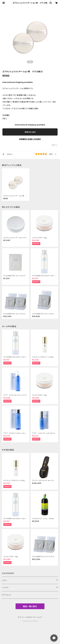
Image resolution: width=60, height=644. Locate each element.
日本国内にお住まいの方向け (30, 139)
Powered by (30, 621)
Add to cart (30, 132)
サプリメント (7, 595)
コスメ (4, 580)
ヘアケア (5, 588)
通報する (55, 145)
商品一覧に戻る (30, 606)
